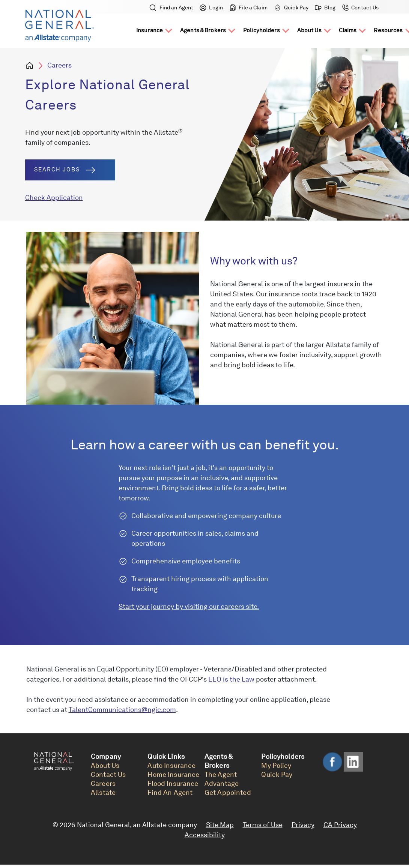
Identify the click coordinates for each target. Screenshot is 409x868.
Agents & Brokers (203, 30)
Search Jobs (65, 170)
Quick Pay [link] (277, 774)
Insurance (150, 30)
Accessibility (205, 835)
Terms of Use (263, 825)
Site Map (220, 825)
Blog (325, 8)
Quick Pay (291, 8)
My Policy (276, 765)
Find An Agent (170, 792)
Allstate (103, 792)
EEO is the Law (231, 679)
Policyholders (262, 30)
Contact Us (360, 8)
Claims (348, 30)
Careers (59, 65)
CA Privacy (340, 825)
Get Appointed (228, 792)
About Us (309, 30)
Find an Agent (172, 8)
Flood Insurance (173, 783)
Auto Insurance (171, 765)
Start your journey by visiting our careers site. (189, 606)
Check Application (54, 197)
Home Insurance (173, 774)
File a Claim (249, 8)
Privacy (303, 825)
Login (211, 8)
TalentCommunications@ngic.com (122, 710)
